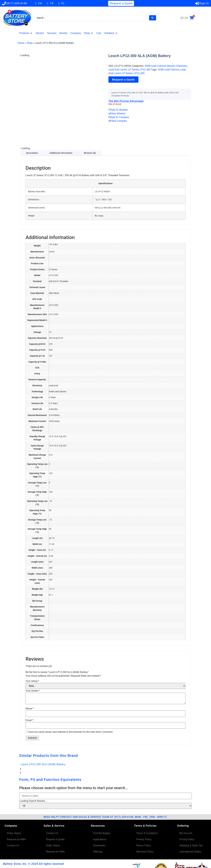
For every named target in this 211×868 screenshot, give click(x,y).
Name (30, 709)
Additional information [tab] (61, 153)
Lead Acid (114, 70)
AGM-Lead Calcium (155, 66)
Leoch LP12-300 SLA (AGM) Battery (43, 764)
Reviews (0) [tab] (90, 153)
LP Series (133, 70)
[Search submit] (153, 18)
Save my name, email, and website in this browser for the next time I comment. (71, 732)
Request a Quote (123, 80)
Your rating (32, 681)
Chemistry (182, 66)
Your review (33, 691)
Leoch (124, 70)
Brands (171, 66)
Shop (30, 43)
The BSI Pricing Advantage (126, 101)
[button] (26, 33)
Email (29, 720)
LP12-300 (145, 70)
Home (21, 43)
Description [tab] (32, 153)
